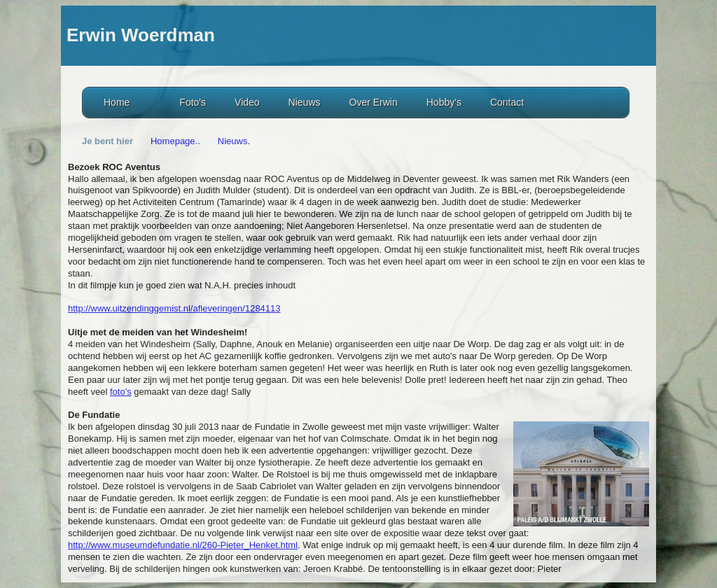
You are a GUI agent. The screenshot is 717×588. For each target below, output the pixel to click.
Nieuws (305, 102)
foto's (121, 392)
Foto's (193, 102)
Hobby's (444, 102)
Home (117, 102)
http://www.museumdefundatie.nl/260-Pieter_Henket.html (183, 545)
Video (247, 102)
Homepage (173, 141)
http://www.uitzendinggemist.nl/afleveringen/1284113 (174, 308)
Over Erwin (374, 102)
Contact (507, 102)
